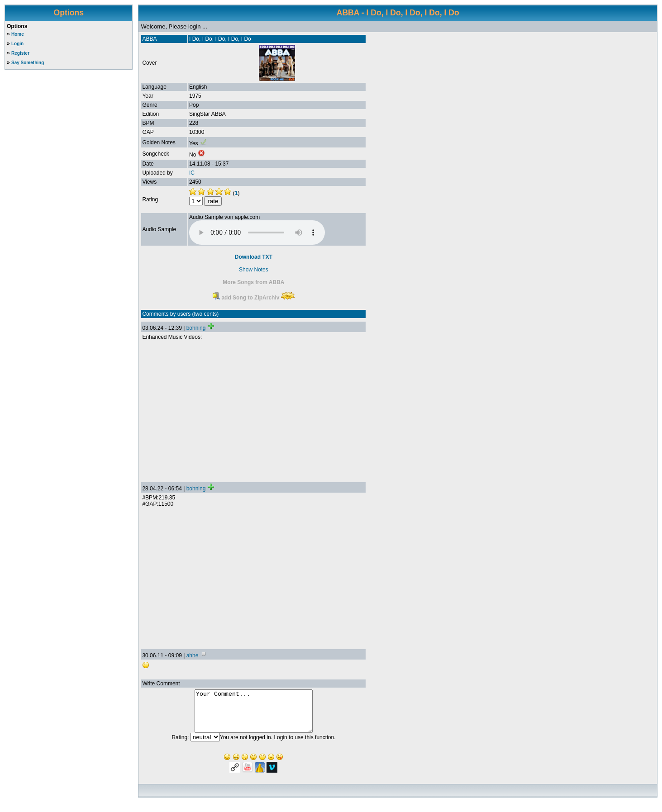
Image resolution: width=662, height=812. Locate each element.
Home (18, 34)
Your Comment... (254, 715)
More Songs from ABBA (253, 282)
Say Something (28, 63)
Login (17, 44)
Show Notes (254, 270)
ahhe (193, 655)
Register (20, 53)
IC (192, 173)
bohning (196, 328)
